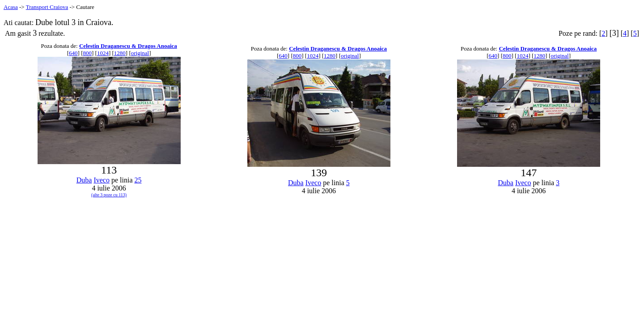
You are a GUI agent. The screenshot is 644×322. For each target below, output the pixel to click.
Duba (84, 180)
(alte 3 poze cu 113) (109, 195)
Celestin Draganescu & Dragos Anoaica (128, 46)
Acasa (11, 7)
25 (138, 180)
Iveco (102, 180)
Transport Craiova (47, 7)
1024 (103, 53)
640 (73, 53)
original (140, 53)
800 (87, 53)
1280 (120, 53)
